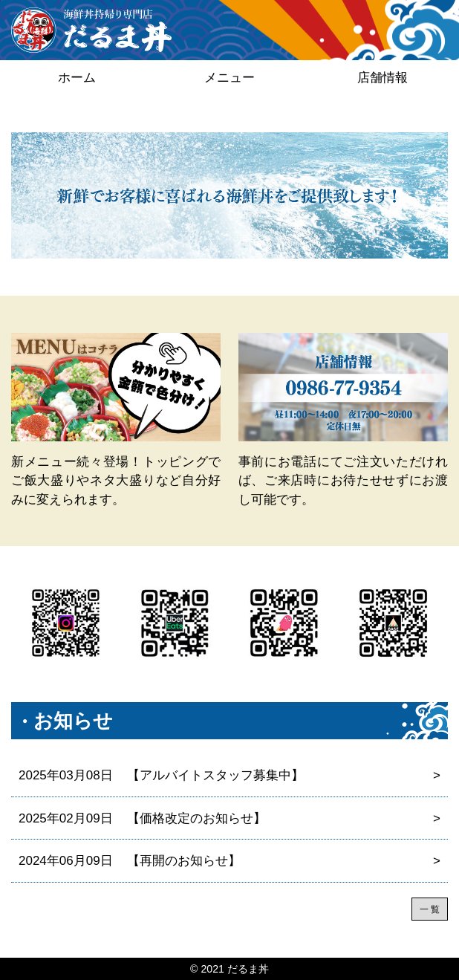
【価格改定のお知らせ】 (229, 819)
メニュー (229, 78)
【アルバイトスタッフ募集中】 (229, 776)
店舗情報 (382, 78)
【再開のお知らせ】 (229, 861)
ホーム (77, 78)
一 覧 (430, 909)
